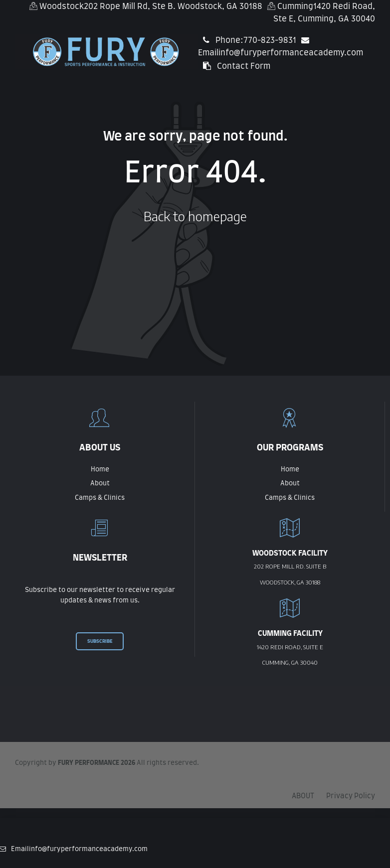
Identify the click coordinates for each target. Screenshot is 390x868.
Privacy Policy (351, 796)
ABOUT (303, 796)
